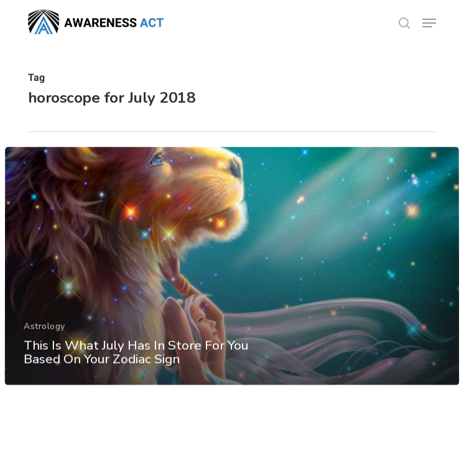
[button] (429, 23)
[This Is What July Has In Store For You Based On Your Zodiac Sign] (232, 276)
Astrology (44, 335)
